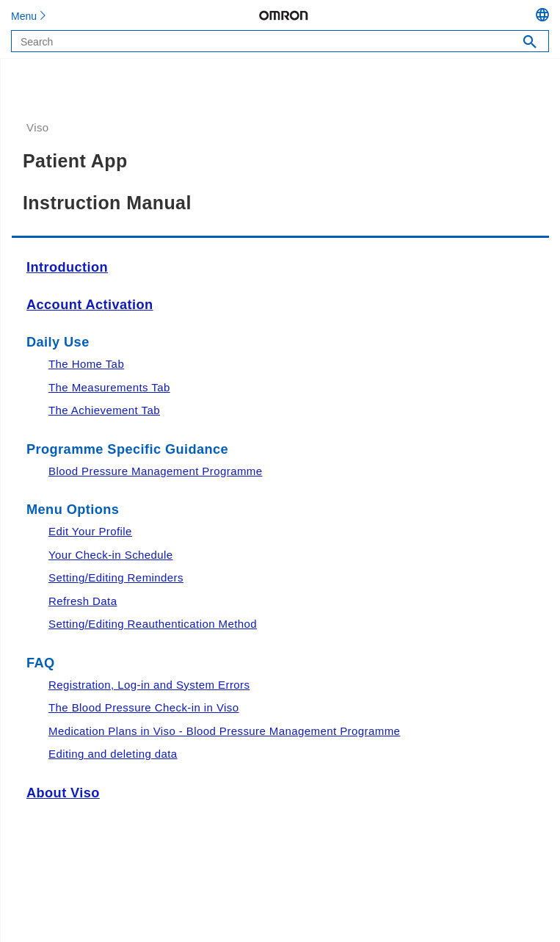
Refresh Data (83, 601)
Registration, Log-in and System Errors (149, 685)
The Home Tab (86, 364)
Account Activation (90, 305)
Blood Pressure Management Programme (156, 471)
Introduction (67, 267)
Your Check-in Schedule (111, 555)
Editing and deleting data (113, 754)
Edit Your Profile (90, 531)
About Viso (63, 793)
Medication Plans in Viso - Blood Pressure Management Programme (224, 731)
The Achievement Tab (104, 410)
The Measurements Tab (109, 387)
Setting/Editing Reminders (116, 577)
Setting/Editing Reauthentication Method (153, 624)
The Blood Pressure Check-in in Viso (144, 707)
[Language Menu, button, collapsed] (548, 17)
